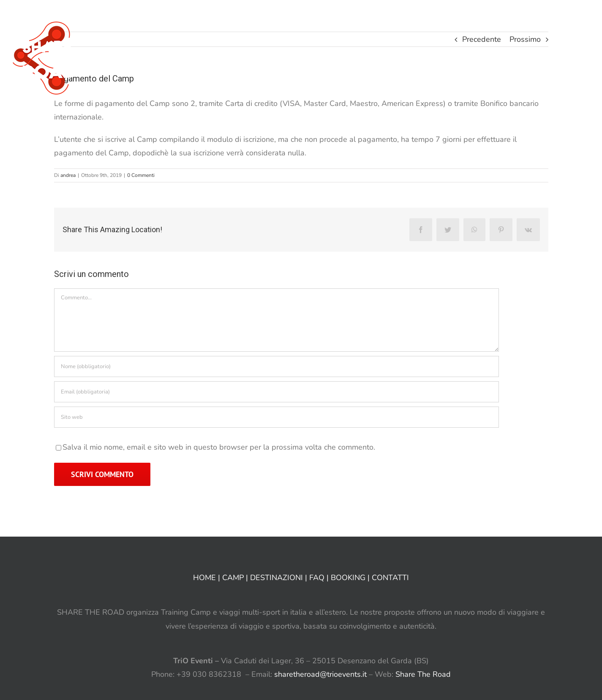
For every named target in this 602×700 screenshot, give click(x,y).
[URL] (276, 417)
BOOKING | (351, 578)
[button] (576, 17)
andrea (68, 175)
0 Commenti (141, 175)
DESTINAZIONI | (280, 578)
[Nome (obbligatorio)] (276, 366)
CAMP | (236, 578)
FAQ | (320, 578)
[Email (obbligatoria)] (276, 392)
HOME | (208, 578)
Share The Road (423, 674)
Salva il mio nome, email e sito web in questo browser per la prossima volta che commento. (219, 447)
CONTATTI (390, 578)
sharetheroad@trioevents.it (320, 674)
